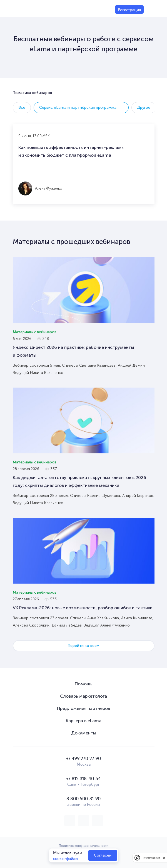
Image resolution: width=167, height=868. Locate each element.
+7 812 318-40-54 (83, 778)
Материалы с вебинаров (35, 332)
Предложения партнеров (83, 708)
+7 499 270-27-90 (83, 758)
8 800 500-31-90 (83, 798)
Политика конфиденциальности (83, 845)
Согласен (103, 855)
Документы (84, 733)
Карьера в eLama (84, 721)
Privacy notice (151, 858)
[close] (164, 858)
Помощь (84, 684)
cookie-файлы (66, 858)
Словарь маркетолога (83, 696)
